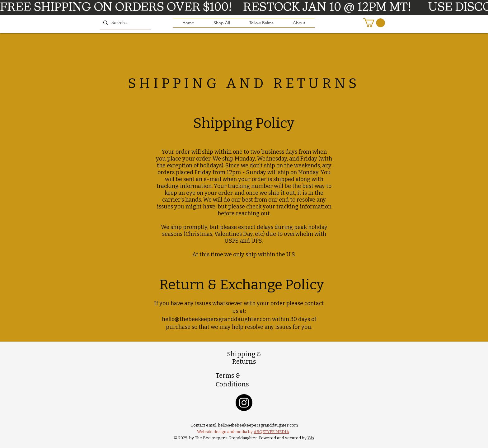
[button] (374, 23)
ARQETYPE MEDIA (271, 432)
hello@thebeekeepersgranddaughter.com (216, 319)
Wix (311, 438)
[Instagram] (244, 403)
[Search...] (125, 23)
